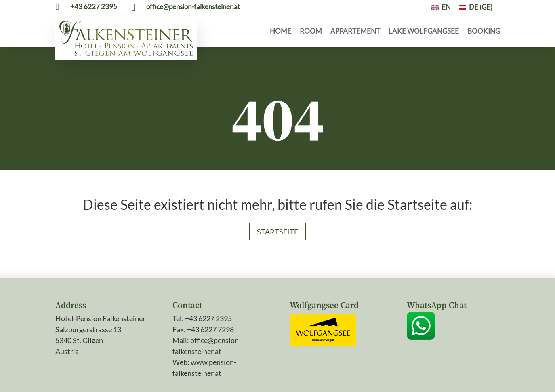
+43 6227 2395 (94, 7)
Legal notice (176, 375)
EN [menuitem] (446, 7)
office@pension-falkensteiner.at (193, 7)
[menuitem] (441, 7)
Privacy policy (221, 375)
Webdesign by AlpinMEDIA (456, 375)
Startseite (277, 199)
